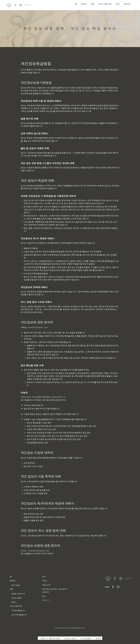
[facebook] (113, 586)
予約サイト (46, 600)
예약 (118, 4)
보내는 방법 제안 (105, 4)
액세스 (45, 580)
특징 (93, 4)
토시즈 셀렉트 (17, 598)
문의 (44, 596)
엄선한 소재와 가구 (18, 593)
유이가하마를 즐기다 (19, 615)
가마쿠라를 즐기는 (18, 610)
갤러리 (14, 602)
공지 (44, 576)
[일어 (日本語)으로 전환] (85, 638)
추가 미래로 (16, 585)
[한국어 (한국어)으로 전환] (97, 638)
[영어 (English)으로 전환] (69, 638)
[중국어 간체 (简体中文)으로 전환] (49, 638)
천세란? (84, 4)
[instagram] (118, 586)
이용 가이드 (47, 585)
